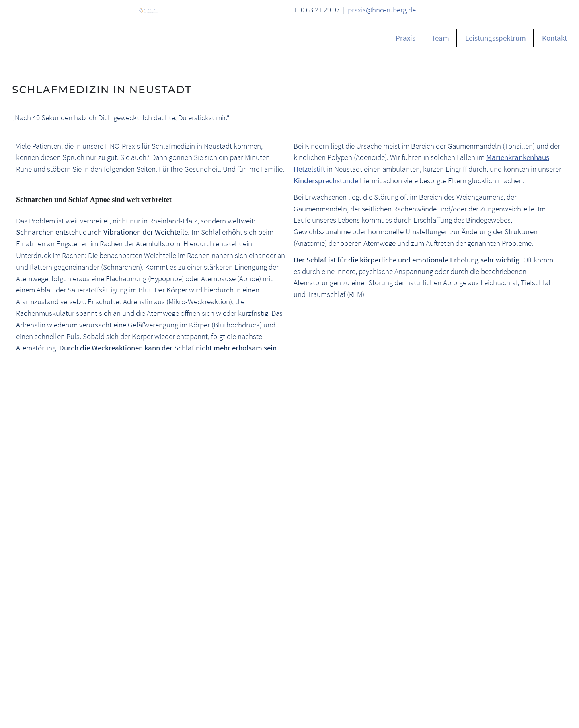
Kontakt (554, 38)
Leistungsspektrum (496, 38)
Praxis (406, 38)
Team (440, 38)
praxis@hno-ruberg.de (382, 10)
